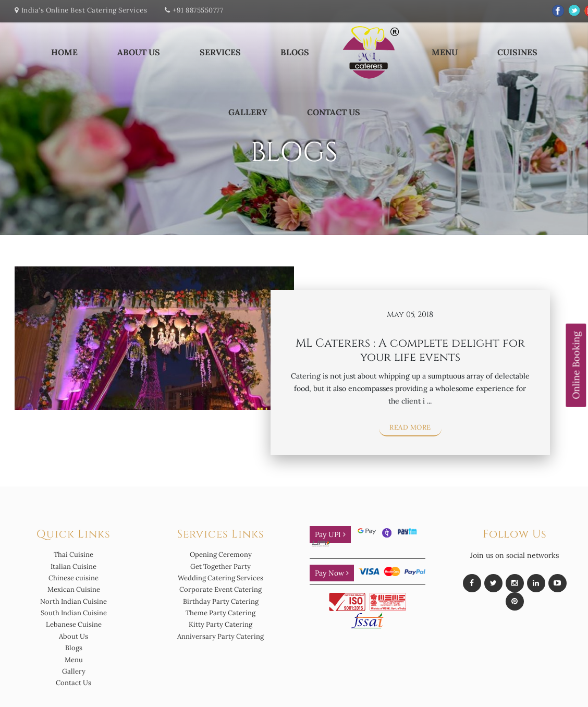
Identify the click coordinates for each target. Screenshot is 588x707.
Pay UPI (330, 534)
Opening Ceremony (221, 554)
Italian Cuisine (73, 566)
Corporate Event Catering (220, 589)
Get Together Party (220, 566)
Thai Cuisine (73, 554)
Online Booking (576, 365)
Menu (445, 52)
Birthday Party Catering (221, 601)
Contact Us (334, 112)
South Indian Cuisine (74, 613)
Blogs (295, 52)
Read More (410, 427)
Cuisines (517, 52)
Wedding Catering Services (220, 578)
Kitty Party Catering (220, 624)
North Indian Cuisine (73, 601)
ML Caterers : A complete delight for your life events (410, 350)
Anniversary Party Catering (220, 636)
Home (64, 52)
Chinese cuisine (73, 578)
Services (220, 52)
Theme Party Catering (220, 613)
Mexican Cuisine (74, 589)
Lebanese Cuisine (74, 624)
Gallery (248, 112)
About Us (139, 52)
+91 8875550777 (198, 10)
